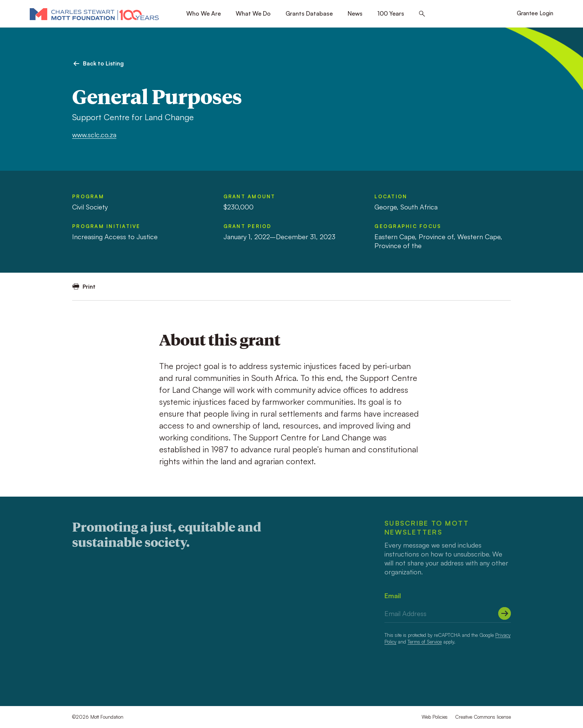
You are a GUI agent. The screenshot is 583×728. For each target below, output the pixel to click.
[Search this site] (422, 14)
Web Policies (435, 717)
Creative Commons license (483, 717)
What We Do (253, 13)
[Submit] (505, 613)
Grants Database (309, 13)
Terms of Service (425, 642)
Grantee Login (535, 13)
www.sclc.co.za (94, 135)
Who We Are (204, 13)
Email (393, 596)
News (355, 13)
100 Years (391, 13)
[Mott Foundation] (94, 14)
